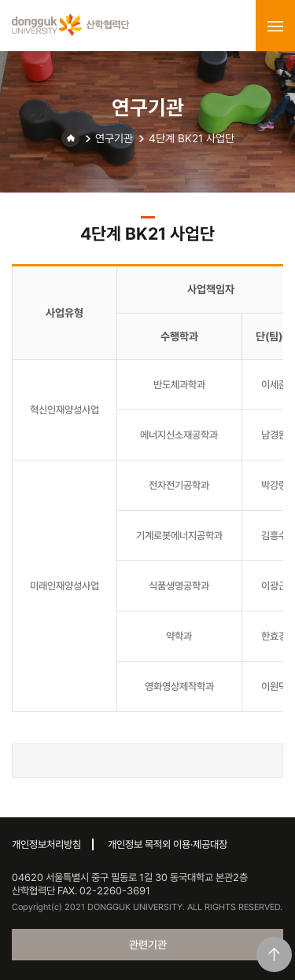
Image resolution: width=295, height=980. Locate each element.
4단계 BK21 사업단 (192, 138)
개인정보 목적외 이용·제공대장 (168, 844)
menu (275, 26)
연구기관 (114, 138)
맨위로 (274, 954)
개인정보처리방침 (46, 844)
